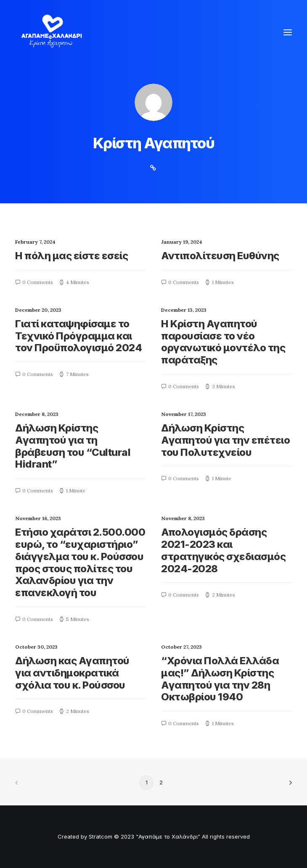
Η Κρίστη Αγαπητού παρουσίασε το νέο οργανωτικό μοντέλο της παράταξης (223, 342)
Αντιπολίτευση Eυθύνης (220, 256)
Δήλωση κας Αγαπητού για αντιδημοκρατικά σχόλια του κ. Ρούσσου (72, 673)
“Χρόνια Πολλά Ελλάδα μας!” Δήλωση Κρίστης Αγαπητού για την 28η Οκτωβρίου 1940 (220, 679)
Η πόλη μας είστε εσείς (71, 256)
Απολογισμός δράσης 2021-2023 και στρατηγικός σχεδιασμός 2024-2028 (223, 550)
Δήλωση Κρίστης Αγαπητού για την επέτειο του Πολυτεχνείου (225, 440)
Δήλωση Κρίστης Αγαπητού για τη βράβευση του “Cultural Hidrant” (73, 446)
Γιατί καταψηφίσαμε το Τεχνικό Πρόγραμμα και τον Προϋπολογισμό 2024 (78, 336)
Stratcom (101, 836)
